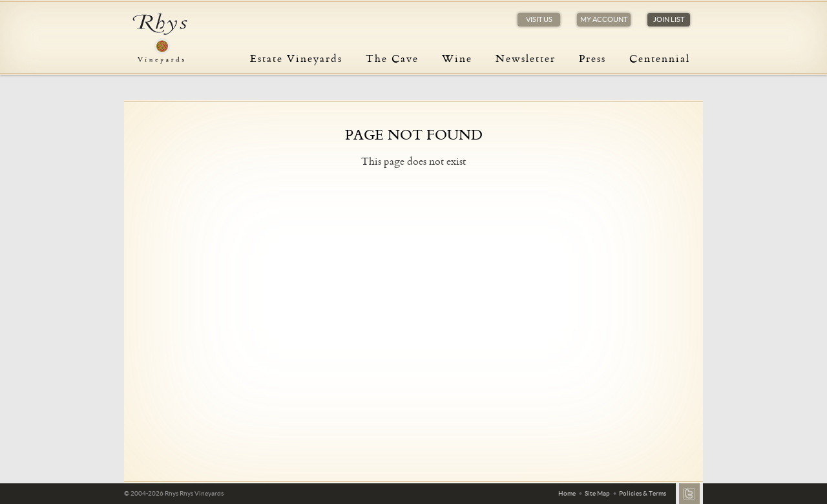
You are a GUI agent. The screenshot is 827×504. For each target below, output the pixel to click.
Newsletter (526, 58)
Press (592, 58)
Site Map (597, 493)
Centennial (660, 58)
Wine (457, 58)
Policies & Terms (643, 493)
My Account (604, 19)
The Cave (392, 58)
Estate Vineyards (296, 58)
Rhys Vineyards (160, 39)
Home (567, 493)
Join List (669, 19)
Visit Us (539, 19)
